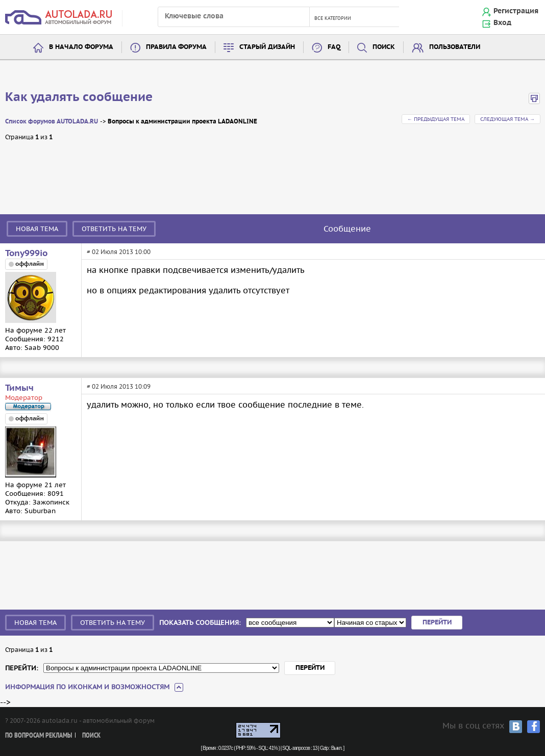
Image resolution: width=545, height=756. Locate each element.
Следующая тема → (507, 119)
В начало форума (81, 47)
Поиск (384, 47)
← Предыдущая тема (436, 119)
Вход (502, 23)
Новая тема (37, 229)
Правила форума (176, 47)
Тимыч (19, 388)
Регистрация (516, 11)
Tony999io (26, 254)
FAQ (334, 47)
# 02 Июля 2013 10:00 (119, 252)
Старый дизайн (267, 47)
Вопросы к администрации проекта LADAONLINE (182, 122)
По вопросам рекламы (39, 736)
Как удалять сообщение (79, 97)
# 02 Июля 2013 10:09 (119, 386)
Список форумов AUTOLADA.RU (52, 122)
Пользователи (455, 47)
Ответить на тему (114, 229)
